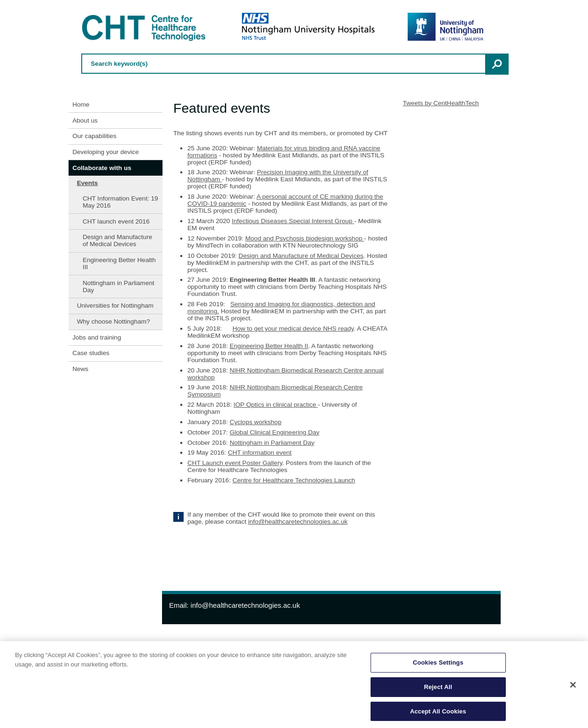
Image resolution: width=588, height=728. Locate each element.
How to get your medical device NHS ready (293, 329)
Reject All (438, 689)
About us (85, 120)
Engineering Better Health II (269, 346)
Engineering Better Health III (119, 263)
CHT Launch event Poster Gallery (235, 463)
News (80, 369)
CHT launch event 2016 (116, 221)
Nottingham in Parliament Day (119, 287)
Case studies (91, 353)
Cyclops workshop (255, 422)
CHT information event (260, 453)
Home (81, 105)
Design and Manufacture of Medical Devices (117, 240)
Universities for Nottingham (115, 306)
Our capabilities (94, 136)
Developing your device (105, 152)
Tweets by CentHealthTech (441, 103)
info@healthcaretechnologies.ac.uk (298, 522)
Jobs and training (97, 337)
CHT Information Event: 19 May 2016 (120, 202)
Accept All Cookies (438, 713)
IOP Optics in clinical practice (276, 405)
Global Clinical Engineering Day (275, 432)
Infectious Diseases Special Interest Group (293, 221)
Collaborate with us (102, 168)
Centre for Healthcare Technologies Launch (294, 480)
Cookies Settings (438, 664)
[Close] (573, 687)
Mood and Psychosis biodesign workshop (305, 238)
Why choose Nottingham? (114, 321)
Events (88, 183)
